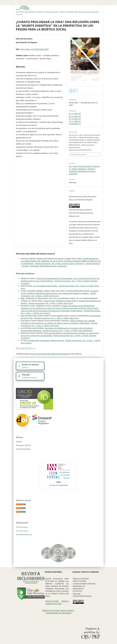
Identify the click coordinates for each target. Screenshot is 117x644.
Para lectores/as (22, 527)
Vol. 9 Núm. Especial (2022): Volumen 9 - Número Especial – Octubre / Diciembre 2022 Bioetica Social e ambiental (57, 12)
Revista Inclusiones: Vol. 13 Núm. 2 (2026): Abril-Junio (51, 303)
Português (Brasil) (23, 445)
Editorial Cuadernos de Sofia (57, 602)
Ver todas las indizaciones (58, 485)
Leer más (77, 594)
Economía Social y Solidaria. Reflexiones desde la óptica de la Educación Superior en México (60, 292)
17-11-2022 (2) (75, 121)
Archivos (26, 9)
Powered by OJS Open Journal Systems (58, 610)
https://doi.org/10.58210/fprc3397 (34, 49)
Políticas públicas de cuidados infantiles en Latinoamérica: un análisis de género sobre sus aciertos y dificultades (58, 322)
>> (34, 348)
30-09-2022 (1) (75, 124)
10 (30, 348)
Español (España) (23, 449)
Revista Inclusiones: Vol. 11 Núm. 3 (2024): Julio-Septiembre (68, 331)
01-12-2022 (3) (75, 119)
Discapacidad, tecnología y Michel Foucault (46, 340)
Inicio (18, 9)
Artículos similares (25, 274)
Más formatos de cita (78, 154)
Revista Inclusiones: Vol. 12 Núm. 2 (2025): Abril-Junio (58, 295)
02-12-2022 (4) (75, 116)
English (19, 442)
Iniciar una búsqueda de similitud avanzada (48, 354)
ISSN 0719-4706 (52, 601)
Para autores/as (22, 531)
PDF (74, 91)
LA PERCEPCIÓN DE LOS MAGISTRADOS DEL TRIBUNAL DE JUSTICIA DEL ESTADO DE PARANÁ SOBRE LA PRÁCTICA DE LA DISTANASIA (61, 261)
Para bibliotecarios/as (24, 534)
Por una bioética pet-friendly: (46, 286)
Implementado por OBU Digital (58, 613)
